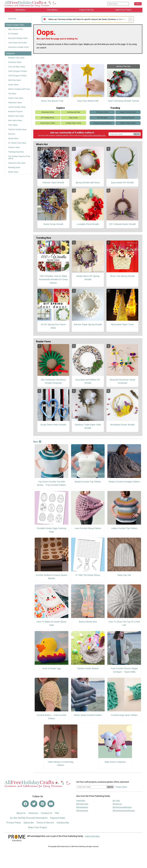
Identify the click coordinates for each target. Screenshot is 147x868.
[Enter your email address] (91, 787)
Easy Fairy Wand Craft (88, 101)
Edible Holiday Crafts (128, 123)
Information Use (99, 136)
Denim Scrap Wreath (53, 224)
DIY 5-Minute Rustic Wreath (122, 224)
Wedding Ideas (14, 167)
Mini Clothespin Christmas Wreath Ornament (53, 381)
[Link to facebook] (25, 804)
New (37, 442)
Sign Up (137, 134)
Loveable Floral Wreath (88, 224)
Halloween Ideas (15, 103)
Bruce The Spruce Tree (52, 101)
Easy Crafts (73, 118)
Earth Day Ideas (14, 80)
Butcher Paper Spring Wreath (88, 324)
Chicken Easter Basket (88, 668)
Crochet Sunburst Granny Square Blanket (51, 577)
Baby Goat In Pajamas (115, 762)
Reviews (12, 134)
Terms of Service (45, 823)
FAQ (57, 813)
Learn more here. (92, 836)
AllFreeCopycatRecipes (122, 807)
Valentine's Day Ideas (17, 163)
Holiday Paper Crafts (73, 123)
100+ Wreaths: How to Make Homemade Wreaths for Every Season (53, 279)
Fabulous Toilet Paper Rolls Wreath (88, 426)
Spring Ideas (13, 138)
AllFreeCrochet (82, 804)
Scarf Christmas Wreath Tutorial (123, 101)
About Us (21, 813)
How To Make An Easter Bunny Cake (51, 623)
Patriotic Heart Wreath (53, 183)
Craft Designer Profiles (17, 76)
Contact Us (46, 813)
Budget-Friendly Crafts (128, 112)
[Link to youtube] (51, 804)
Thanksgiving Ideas (16, 152)
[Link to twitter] (34, 804)
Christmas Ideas (15, 62)
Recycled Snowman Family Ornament (122, 381)
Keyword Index (58, 818)
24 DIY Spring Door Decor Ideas (53, 326)
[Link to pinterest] (42, 804)
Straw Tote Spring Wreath (122, 276)
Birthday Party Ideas (16, 58)
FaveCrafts (81, 801)
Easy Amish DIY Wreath (122, 183)
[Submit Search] (138, 4)
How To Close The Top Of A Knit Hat (124, 623)
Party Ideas (13, 125)
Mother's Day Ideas (16, 116)
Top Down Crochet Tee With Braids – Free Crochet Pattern (51, 483)
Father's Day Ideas (16, 98)
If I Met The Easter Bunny (88, 575)
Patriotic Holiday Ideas (17, 129)
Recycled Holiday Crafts (18, 38)
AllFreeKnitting (82, 807)
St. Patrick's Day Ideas (17, 143)
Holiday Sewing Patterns (102, 123)
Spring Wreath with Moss (88, 183)
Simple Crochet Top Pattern (88, 482)
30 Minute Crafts (102, 112)
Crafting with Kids (73, 112)
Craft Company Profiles (18, 71)
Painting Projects (128, 118)
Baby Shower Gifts (16, 29)
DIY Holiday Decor (48, 118)
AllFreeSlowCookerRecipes (124, 811)
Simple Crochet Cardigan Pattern (124, 482)
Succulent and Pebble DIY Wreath (88, 381)
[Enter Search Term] (118, 4)
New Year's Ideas (15, 120)
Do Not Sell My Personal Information (29, 818)
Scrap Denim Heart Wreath (53, 425)
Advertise (33, 813)
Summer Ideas (14, 147)
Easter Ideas (13, 85)
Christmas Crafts (48, 112)
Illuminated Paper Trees (122, 324)
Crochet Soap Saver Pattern (124, 715)
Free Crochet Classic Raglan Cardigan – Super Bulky (124, 670)
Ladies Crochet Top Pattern (124, 528)
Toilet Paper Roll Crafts (18, 43)
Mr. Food (116, 801)
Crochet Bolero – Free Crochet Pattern (51, 717)
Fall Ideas (12, 94)
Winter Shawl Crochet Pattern (88, 715)
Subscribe (12, 19)
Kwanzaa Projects (15, 112)
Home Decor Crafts (48, 123)
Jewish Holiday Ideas (17, 107)
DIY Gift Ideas (102, 118)
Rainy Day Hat (124, 575)
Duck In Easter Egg (52, 668)
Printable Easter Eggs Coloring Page (51, 530)
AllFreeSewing (82, 811)
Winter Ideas (13, 172)
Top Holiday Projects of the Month (19, 157)
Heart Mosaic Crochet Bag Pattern (61, 764)
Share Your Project (37, 827)
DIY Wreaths (13, 34)
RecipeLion (117, 804)
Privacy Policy (88, 136)
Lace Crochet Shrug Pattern (88, 528)
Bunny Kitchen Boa (88, 622)
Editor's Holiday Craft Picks (19, 89)
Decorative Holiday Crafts (18, 47)
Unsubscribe (63, 823)
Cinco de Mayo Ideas (17, 67)
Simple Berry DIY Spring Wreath (88, 278)
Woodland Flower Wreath (122, 425)
